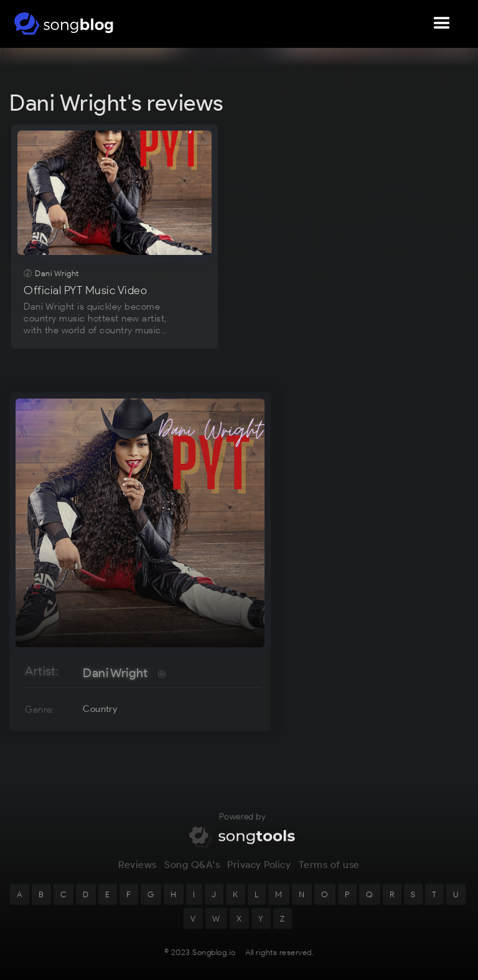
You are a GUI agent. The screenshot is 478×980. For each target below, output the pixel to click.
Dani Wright (115, 673)
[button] (442, 24)
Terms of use (329, 871)
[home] (64, 24)
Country (100, 709)
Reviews (138, 871)
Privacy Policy (259, 871)
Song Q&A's (192, 871)
